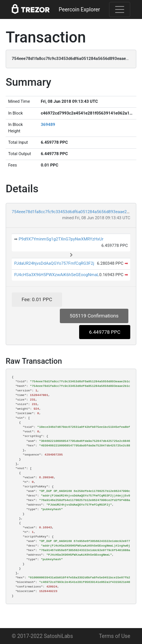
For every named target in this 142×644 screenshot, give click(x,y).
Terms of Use (115, 636)
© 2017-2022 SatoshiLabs (42, 636)
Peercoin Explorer (79, 9)
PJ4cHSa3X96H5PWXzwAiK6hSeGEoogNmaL (56, 275)
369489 (48, 125)
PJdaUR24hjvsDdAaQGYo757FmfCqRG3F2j (54, 263)
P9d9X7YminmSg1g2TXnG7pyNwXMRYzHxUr (61, 239)
